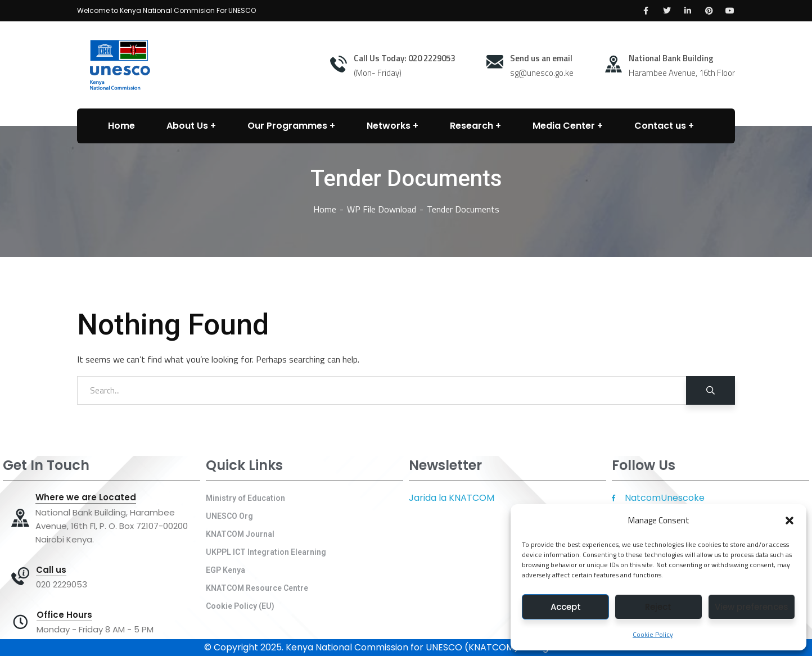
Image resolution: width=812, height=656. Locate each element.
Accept (566, 607)
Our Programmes (287, 126)
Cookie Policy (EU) (240, 606)
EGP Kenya (225, 570)
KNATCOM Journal (240, 534)
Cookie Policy (653, 634)
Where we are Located (86, 497)
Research (472, 126)
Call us (51, 570)
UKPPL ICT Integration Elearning (266, 552)
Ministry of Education (245, 498)
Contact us (660, 126)
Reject (658, 607)
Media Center (564, 126)
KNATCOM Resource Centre (257, 588)
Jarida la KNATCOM (452, 498)
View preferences (752, 607)
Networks (389, 126)
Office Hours (64, 615)
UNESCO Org (229, 516)
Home (325, 209)
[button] (790, 521)
